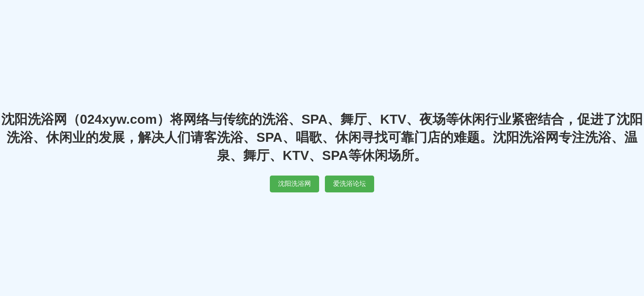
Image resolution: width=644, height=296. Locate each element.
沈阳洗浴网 (294, 184)
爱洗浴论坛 (350, 184)
